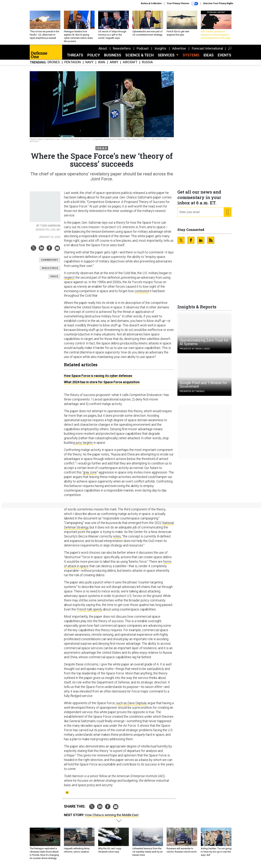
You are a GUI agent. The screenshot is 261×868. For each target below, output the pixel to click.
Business (113, 58)
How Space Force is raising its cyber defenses (98, 378)
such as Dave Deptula (131, 706)
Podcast (143, 51)
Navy (89, 65)
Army (114, 65)
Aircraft (130, 65)
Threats (75, 58)
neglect (69, 280)
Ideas (209, 58)
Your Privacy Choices (182, 4)
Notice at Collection (151, 3)
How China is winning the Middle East (112, 818)
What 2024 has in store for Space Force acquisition (102, 385)
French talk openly (89, 612)
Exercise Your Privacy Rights (218, 3)
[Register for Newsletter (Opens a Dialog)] (227, 215)
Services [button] (167, 58)
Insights (160, 51)
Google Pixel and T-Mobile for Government (203, 387)
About (103, 51)
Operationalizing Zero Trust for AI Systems (204, 345)
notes (117, 539)
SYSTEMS (191, 58)
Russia (147, 65)
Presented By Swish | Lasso (195, 351)
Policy (94, 58)
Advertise (179, 51)
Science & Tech (140, 58)
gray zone (90, 475)
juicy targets (84, 445)
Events (225, 58)
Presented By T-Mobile (192, 394)
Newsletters (122, 51)
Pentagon (73, 65)
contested (142, 294)
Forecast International (207, 51)
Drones (54, 65)
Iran (102, 65)
